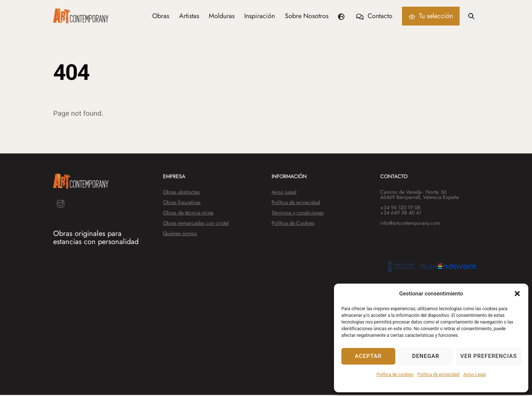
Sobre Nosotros (307, 16)
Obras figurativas (182, 203)
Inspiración (260, 16)
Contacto (374, 16)
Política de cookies (395, 375)
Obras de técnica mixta (188, 213)
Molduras (222, 16)
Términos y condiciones (298, 213)
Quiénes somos (180, 234)
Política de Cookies (293, 224)
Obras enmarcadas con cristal (196, 224)
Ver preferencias (489, 356)
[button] (517, 294)
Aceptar (368, 356)
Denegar (426, 356)
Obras (161, 16)
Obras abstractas (181, 193)
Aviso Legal (475, 375)
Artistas (189, 16)
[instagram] (61, 204)
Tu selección (431, 16)
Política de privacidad (439, 375)
